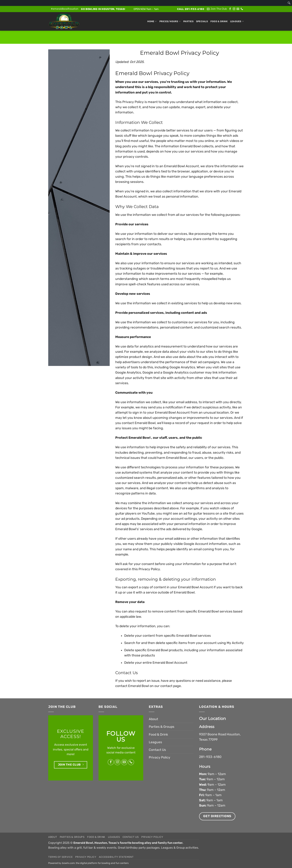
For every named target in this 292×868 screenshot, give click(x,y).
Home (152, 21)
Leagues (237, 21)
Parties (188, 21)
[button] (217, 9)
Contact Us (157, 750)
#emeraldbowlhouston (65, 9)
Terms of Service (60, 857)
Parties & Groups (162, 727)
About (153, 719)
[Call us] (242, 9)
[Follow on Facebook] (230, 9)
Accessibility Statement (116, 857)
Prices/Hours (170, 21)
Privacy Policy (160, 757)
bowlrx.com (68, 863)
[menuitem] (289, 3)
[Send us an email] (238, 9)
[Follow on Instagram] (234, 9)
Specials (202, 21)
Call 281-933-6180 (191, 9)
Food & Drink (219, 21)
